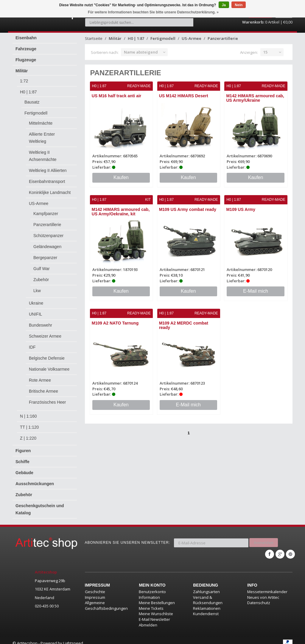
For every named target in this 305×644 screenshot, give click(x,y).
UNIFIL (35, 311)
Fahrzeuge (26, 46)
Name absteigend (141, 49)
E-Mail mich (256, 287)
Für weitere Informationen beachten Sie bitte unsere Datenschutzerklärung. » (153, 12)
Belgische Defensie (47, 355)
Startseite (94, 35)
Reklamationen (207, 602)
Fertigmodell (36, 110)
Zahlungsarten (206, 586)
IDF (32, 344)
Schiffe (22, 458)
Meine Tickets (151, 602)
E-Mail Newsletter (154, 613)
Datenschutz (259, 597)
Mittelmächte (41, 120)
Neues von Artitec (263, 591)
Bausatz (32, 99)
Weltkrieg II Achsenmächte (43, 153)
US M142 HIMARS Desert (184, 93)
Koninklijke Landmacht (50, 189)
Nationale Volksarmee (49, 366)
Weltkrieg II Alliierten (48, 167)
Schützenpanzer (48, 232)
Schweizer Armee (45, 333)
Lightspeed (73, 637)
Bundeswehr (41, 322)
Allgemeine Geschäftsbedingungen (106, 600)
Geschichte (95, 586)
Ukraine (36, 300)
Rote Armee (40, 377)
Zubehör (41, 276)
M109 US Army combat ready (188, 206)
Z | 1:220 (28, 435)
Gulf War (42, 265)
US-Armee (39, 200)
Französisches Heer (48, 399)
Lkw (37, 287)
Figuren (23, 447)
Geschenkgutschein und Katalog (40, 506)
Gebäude (24, 469)
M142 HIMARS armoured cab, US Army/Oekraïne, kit (121, 208)
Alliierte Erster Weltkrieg (42, 134)
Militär (22, 68)
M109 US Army (241, 206)
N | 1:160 (28, 413)
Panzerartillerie (47, 221)
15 (265, 49)
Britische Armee (43, 388)
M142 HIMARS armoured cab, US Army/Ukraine (255, 95)
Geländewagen (47, 243)
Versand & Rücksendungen (208, 594)
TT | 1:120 (29, 424)
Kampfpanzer (46, 210)
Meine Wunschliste (156, 608)
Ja (224, 5)
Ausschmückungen (35, 480)
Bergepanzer (45, 254)
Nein (239, 5)
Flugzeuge (26, 57)
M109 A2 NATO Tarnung (115, 319)
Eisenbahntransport (47, 178)
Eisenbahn (26, 35)
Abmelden (148, 619)
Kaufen (121, 174)
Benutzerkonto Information (152, 589)
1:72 (24, 78)
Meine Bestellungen (157, 597)
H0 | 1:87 (28, 89)
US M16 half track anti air (117, 93)
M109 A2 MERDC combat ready (184, 321)
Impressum (95, 591)
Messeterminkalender (267, 586)
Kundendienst (206, 608)
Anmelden (264, 538)
